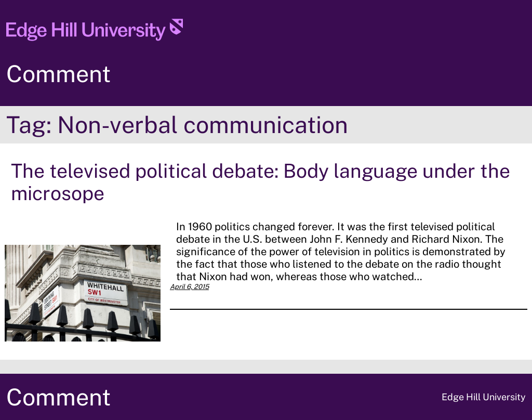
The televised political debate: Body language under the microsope (261, 182)
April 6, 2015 (189, 287)
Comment (58, 74)
